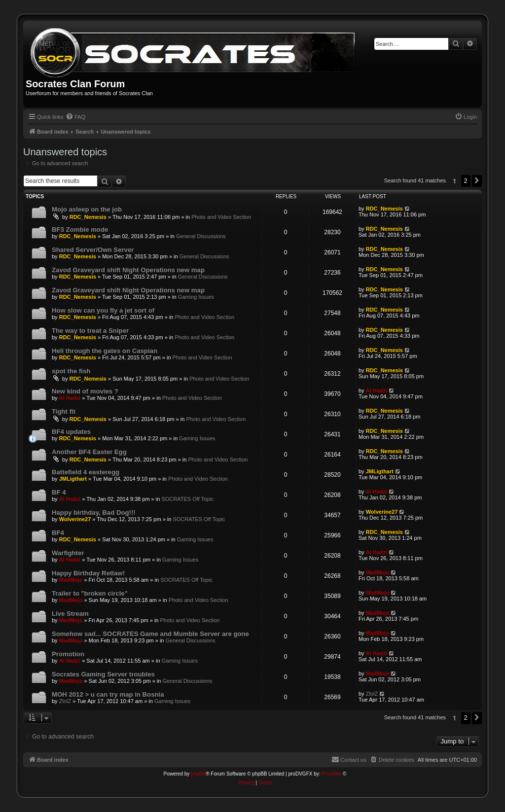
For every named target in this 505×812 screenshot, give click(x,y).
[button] (477, 181)
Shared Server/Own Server (93, 250)
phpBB (198, 774)
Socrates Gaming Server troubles (103, 674)
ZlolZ (65, 701)
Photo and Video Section (221, 217)
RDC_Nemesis (88, 217)
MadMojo (71, 580)
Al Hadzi (70, 398)
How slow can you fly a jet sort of (103, 310)
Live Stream (70, 614)
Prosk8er (331, 774)
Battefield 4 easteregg (86, 472)
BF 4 (59, 492)
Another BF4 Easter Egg (89, 452)
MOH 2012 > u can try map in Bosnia (108, 694)
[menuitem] (75, 117)
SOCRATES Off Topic (187, 499)
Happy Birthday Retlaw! (88, 573)
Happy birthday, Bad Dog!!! (94, 512)
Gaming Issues (196, 297)
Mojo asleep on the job (87, 209)
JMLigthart (73, 479)
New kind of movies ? (85, 391)
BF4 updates (71, 432)
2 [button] (466, 181)
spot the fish (71, 371)
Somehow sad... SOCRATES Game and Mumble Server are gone (150, 634)
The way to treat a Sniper (90, 331)
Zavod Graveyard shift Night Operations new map (128, 270)
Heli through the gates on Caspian (105, 351)
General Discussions (201, 236)
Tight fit (64, 411)
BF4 (58, 533)
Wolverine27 (75, 519)
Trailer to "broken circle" (90, 593)
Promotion (68, 654)
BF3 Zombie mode (80, 229)
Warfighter (68, 553)
